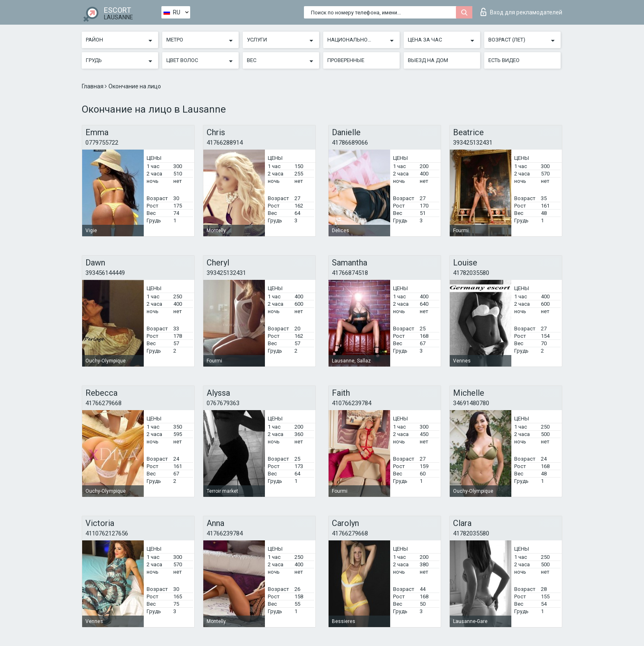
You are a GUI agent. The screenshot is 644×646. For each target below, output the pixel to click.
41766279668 (103, 403)
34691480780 (471, 403)
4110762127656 (107, 533)
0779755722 (102, 143)
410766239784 (352, 403)
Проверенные (346, 60)
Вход (521, 12)
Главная (93, 86)
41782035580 (471, 273)
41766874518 (350, 273)
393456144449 (105, 273)
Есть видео (504, 60)
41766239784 (225, 533)
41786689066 (350, 143)
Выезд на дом (428, 60)
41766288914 (225, 143)
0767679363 (223, 403)
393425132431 (473, 143)
